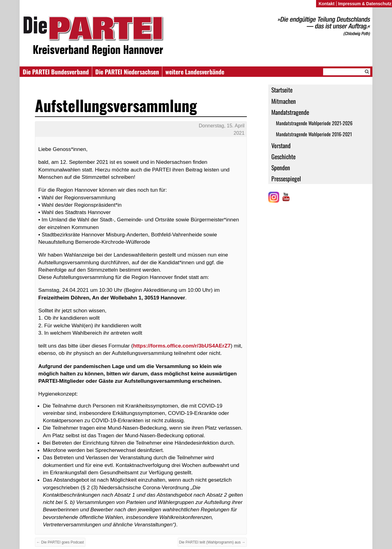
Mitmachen (284, 101)
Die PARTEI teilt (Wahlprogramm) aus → (212, 542)
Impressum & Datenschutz (365, 4)
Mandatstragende (290, 112)
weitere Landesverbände (195, 72)
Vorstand (281, 145)
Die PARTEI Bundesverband (56, 72)
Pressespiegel (286, 179)
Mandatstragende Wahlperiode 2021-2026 (314, 123)
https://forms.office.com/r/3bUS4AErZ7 (182, 346)
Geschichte (283, 156)
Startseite (282, 90)
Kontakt (326, 4)
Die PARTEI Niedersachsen (127, 72)
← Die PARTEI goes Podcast (60, 542)
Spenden (281, 167)
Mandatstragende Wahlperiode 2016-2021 (314, 134)
